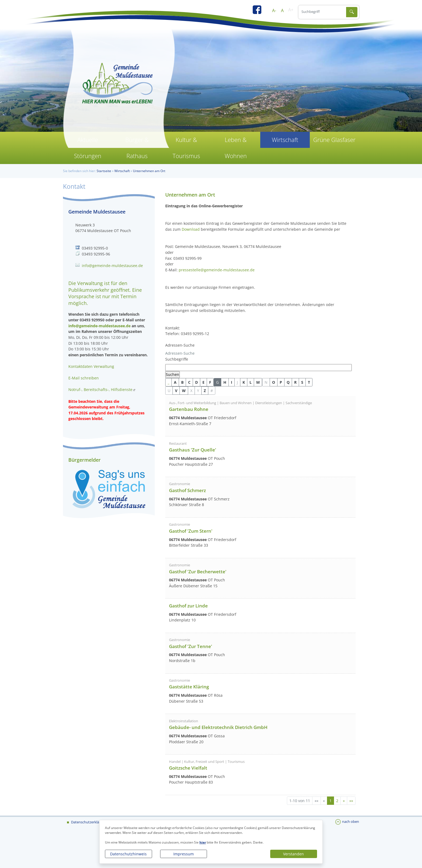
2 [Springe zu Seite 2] (337, 801)
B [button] (182, 382)
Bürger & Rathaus (137, 148)
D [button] (196, 382)
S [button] (302, 382)
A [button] (175, 382)
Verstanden (293, 854)
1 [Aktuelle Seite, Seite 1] (330, 801)
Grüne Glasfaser (334, 140)
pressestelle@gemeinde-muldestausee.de (217, 270)
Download (191, 229)
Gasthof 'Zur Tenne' (191, 646)
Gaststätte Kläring (189, 687)
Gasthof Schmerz (187, 490)
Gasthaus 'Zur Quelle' (193, 450)
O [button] (274, 382)
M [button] (258, 382)
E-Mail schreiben (84, 378)
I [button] (232, 382)
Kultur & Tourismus (186, 148)
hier (203, 842)
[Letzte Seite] (351, 801)
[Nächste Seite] (344, 801)
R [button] (295, 382)
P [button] (281, 382)
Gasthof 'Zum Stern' (191, 531)
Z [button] (205, 391)
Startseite (104, 171)
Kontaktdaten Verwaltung (91, 366)
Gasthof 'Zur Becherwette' (198, 572)
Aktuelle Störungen (88, 148)
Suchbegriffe (177, 359)
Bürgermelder (85, 460)
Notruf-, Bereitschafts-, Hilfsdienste (100, 389)
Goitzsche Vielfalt (188, 768)
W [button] (184, 391)
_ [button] (168, 382)
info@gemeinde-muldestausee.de (112, 266)
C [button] (189, 382)
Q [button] (288, 382)
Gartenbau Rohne (189, 409)
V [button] (176, 391)
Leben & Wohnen (236, 148)
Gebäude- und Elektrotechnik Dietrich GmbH (218, 727)
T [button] (309, 382)
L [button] (251, 382)
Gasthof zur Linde (188, 606)
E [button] (203, 382)
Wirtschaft (285, 140)
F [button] (210, 382)
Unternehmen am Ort (149, 171)
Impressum (184, 854)
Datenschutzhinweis (128, 854)
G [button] (217, 382)
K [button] (244, 382)
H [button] (225, 382)
